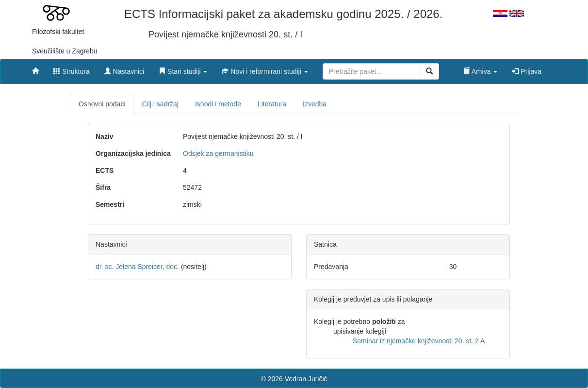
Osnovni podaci (102, 104)
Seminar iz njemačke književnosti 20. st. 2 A (419, 341)
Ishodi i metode (218, 104)
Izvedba (315, 104)
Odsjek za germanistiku (218, 153)
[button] (183, 69)
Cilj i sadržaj (160, 104)
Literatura (272, 104)
